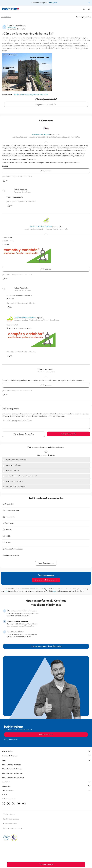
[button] (46, 752)
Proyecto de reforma (13, 465)
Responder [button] (46, 171)
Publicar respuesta (69, 434)
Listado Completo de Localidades (13, 778)
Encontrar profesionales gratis (46, 580)
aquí (6, 591)
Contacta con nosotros (9, 799)
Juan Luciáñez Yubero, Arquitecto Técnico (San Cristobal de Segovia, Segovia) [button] (41, 137)
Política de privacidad (11, 819)
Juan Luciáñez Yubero (41, 135)
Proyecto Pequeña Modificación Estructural (21, 476)
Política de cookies (10, 824)
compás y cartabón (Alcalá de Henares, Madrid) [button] (41, 229)
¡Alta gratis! (53, 3)
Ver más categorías (46, 563)
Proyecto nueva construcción (16, 460)
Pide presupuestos (46, 865)
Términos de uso (9, 814)
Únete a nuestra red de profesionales (46, 646)
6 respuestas (7, 95)
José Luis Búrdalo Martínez (41, 227)
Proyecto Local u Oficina (14, 481)
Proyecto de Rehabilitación (15, 487)
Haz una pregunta (83, 17)
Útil (5, 180)
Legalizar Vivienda (12, 471)
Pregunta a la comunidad (46, 105)
